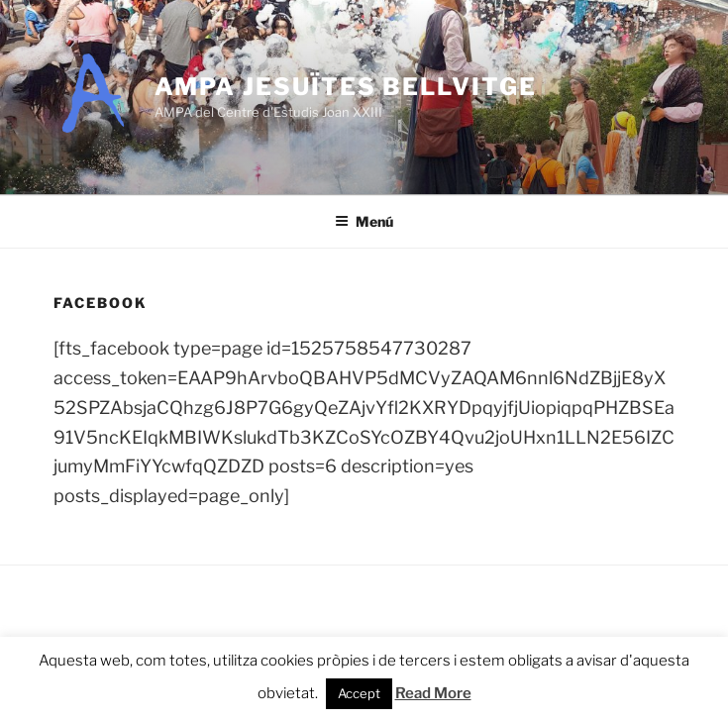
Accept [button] (359, 693)
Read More (433, 693)
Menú (364, 221)
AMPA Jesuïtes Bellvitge (346, 87)
